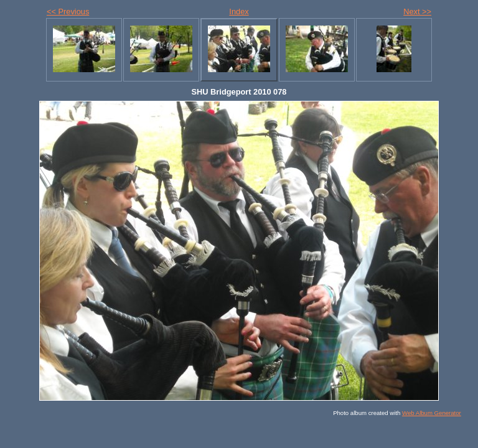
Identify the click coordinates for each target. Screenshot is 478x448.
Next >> (417, 12)
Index (239, 12)
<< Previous (68, 12)
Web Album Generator (432, 413)
